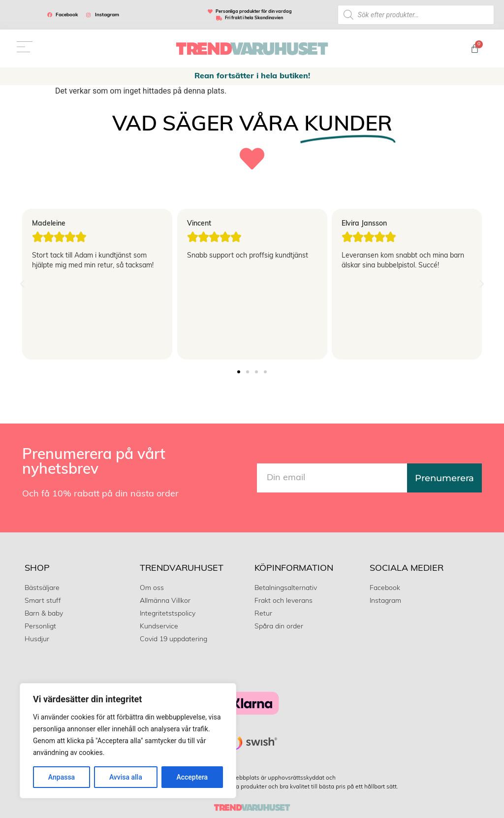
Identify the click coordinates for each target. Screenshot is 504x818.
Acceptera (192, 777)
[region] (128, 741)
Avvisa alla (126, 777)
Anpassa (62, 777)
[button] (22, 284)
